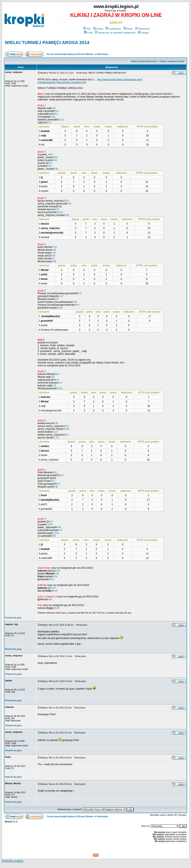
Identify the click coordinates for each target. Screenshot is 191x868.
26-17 (53, 588)
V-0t (69, 204)
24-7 (56, 299)
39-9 (56, 380)
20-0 (66, 201)
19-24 (60, 212)
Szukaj (98, 29)
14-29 (56, 608)
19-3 (61, 475)
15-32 (66, 429)
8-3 (53, 259)
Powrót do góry (13, 618)
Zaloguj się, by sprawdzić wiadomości (115, 33)
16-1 (66, 426)
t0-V (79, 293)
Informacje (102, 54)
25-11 (61, 120)
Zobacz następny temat (172, 61)
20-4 (57, 111)
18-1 (66, 435)
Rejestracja (142, 29)
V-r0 (54, 386)
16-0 (55, 157)
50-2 (58, 484)
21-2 (49, 123)
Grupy (128, 29)
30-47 (55, 591)
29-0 (56, 374)
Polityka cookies (13, 861)
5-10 (55, 432)
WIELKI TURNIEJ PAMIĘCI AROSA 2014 (47, 43)
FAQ (87, 29)
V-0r (54, 108)
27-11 (56, 438)
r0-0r (56, 574)
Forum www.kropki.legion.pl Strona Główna (70, 54)
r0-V (50, 163)
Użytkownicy (113, 29)
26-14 (59, 388)
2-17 (61, 296)
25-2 (52, 579)
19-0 (55, 114)
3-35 (53, 117)
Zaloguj (143, 33)
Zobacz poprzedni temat (144, 61)
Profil (88, 33)
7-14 (54, 247)
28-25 (59, 308)
